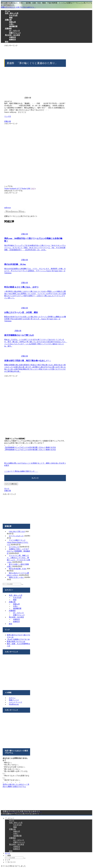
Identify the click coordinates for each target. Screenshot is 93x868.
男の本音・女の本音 (16, 617)
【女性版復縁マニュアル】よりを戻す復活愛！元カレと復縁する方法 (30, 447)
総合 (11, 624)
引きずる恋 (17, 598)
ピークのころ (14, 547)
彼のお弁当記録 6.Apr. (18, 569)
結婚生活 (16, 622)
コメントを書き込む (11, 484)
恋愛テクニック (19, 615)
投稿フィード (14, 700)
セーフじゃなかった (16, 536)
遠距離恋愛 (17, 608)
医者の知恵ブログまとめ (16, 641)
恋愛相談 (12, 611)
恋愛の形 (8, 121)
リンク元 (8, 116)
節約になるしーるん (16, 577)
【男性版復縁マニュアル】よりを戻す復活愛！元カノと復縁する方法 (30, 450)
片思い (16, 606)
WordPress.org (14, 704)
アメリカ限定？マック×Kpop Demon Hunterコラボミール (18, 542)
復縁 (15, 600)
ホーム (12, 820)
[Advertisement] (35, 52)
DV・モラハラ (18, 613)
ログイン (12, 698)
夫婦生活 (16, 619)
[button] (22, 585)
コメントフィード (16, 702)
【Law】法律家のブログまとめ (18, 639)
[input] (12, 584)
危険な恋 (16, 604)
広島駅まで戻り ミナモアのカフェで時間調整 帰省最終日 (18, 551)
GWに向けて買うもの (17, 531)
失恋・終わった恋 (16, 595)
